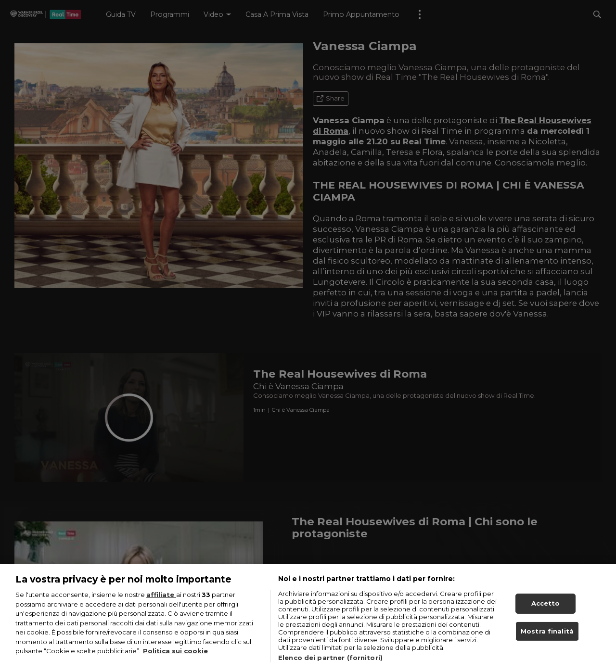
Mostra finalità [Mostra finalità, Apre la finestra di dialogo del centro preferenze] (547, 640)
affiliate (161, 604)
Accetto (546, 612)
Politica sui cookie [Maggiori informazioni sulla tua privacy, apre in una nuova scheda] (175, 660)
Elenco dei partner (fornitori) (330, 667)
